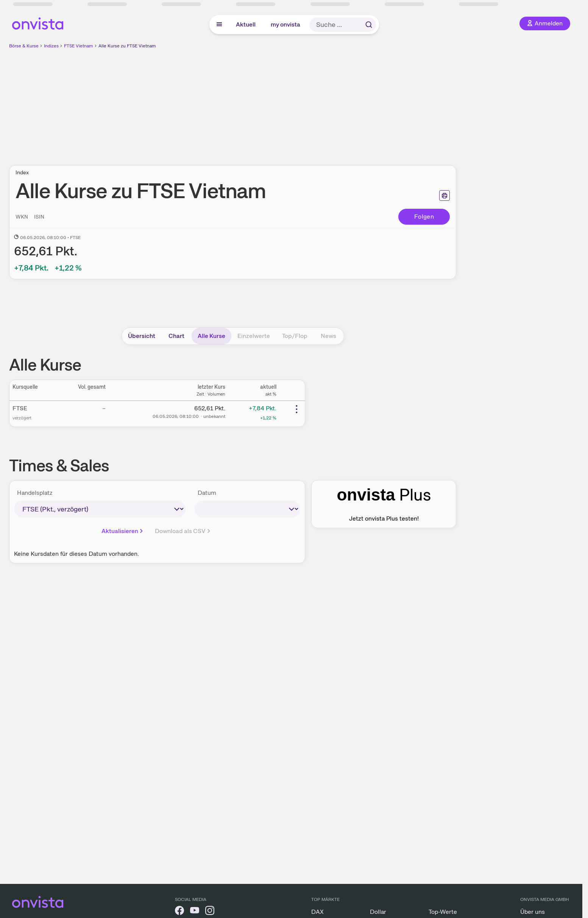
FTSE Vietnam (79, 46)
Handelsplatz (35, 493)
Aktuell (246, 24)
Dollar (378, 912)
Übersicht (142, 336)
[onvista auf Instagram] (210, 912)
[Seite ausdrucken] (445, 195)
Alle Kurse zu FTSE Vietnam (127, 46)
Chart (176, 336)
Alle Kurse (211, 336)
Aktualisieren (123, 531)
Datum (207, 493)
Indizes (51, 46)
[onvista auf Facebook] (179, 912)
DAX (317, 912)
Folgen (424, 217)
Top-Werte (443, 912)
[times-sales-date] (247, 509)
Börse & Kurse (24, 46)
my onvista (285, 24)
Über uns (533, 912)
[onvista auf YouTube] (195, 912)
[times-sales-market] (100, 509)
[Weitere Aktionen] (296, 409)
